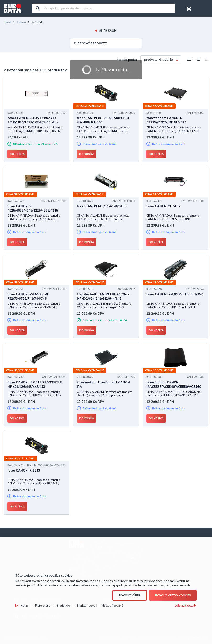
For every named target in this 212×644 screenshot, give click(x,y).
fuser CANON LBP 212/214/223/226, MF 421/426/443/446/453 (35, 385)
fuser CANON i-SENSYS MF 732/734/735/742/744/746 (28, 297)
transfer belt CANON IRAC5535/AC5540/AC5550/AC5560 (174, 385)
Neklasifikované (112, 606)
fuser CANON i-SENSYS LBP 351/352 (175, 294)
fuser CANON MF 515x (163, 206)
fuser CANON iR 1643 (24, 471)
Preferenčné (43, 606)
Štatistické (64, 606)
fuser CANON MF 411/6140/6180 (102, 206)
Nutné (24, 606)
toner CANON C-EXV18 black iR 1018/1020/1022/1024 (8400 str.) (33, 120)
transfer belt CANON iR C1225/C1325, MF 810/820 (166, 120)
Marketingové (86, 606)
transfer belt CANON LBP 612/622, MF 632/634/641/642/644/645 (104, 297)
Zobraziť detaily (185, 606)
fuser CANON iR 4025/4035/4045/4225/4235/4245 (33, 208)
